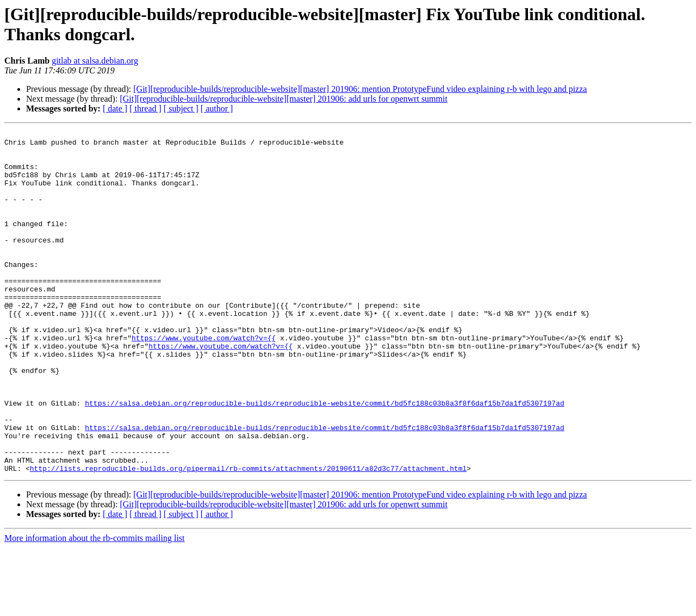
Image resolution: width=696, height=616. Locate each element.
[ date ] (115, 108)
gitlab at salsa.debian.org (95, 61)
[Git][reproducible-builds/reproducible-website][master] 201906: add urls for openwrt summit (284, 99)
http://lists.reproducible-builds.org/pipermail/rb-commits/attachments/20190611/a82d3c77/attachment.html (248, 537)
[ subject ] (181, 108)
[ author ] (217, 108)
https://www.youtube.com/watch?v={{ (204, 380)
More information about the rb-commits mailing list (95, 606)
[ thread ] (145, 108)
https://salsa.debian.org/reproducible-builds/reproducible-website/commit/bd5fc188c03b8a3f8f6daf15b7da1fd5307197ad (324, 458)
